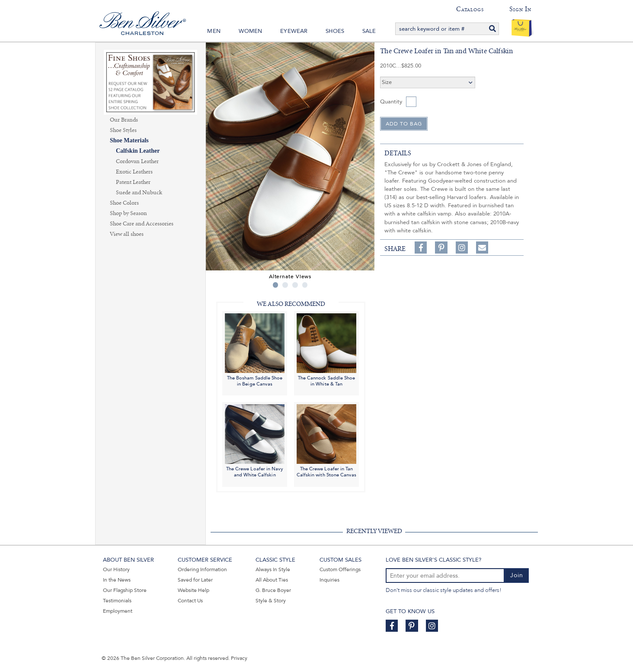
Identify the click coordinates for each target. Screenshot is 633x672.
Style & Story (271, 601)
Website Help (193, 590)
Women (251, 31)
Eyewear (294, 31)
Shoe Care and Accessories (142, 224)
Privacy (239, 658)
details (398, 153)
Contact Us (190, 601)
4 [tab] (305, 285)
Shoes (335, 31)
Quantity (391, 102)
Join (517, 575)
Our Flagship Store (125, 590)
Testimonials (117, 601)
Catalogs (470, 9)
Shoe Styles (123, 130)
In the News (117, 580)
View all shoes (127, 234)
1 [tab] (276, 285)
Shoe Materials (129, 140)
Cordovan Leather (137, 161)
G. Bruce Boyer (273, 590)
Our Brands (124, 120)
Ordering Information (202, 569)
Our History (116, 569)
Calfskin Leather (138, 151)
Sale (369, 31)
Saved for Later (195, 580)
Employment (118, 611)
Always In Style (273, 569)
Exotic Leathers (134, 172)
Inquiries (329, 580)
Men (214, 31)
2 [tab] (285, 285)
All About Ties (272, 580)
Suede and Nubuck (139, 193)
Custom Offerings (340, 569)
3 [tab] (295, 285)
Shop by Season (128, 213)
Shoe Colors (124, 203)
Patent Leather (133, 182)
